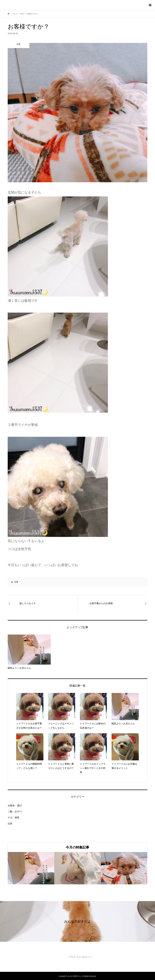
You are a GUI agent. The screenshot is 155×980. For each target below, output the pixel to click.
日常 (16, 582)
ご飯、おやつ (15, 811)
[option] (31, 868)
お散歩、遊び (15, 805)
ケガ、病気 (14, 817)
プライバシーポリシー (80, 957)
